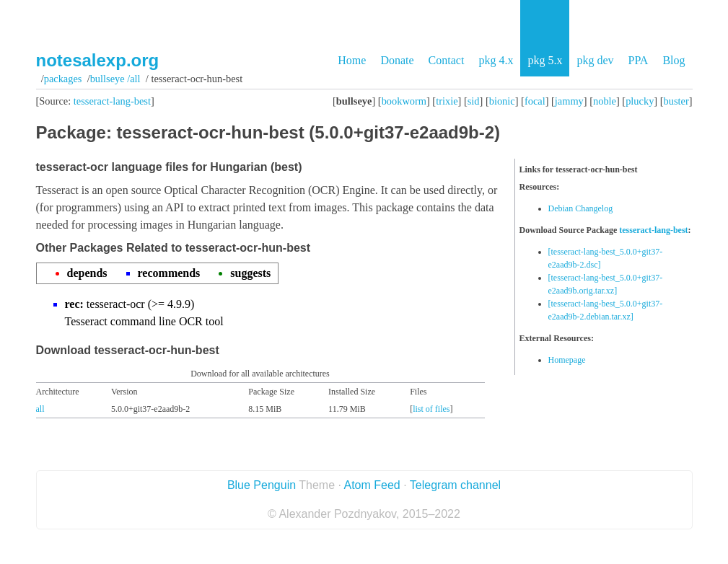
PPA (638, 60)
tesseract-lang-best (112, 101)
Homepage (567, 360)
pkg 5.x (545, 60)
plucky (640, 101)
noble (605, 101)
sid (474, 101)
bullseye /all (115, 79)
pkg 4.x (496, 60)
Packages (63, 79)
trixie (447, 101)
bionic (502, 101)
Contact (447, 60)
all (40, 409)
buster (676, 101)
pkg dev (595, 60)
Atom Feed (372, 485)
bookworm (404, 101)
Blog (674, 60)
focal (535, 101)
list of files (431, 409)
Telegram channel (455, 485)
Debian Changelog (581, 208)
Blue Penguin (262, 485)
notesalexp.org (98, 60)
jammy (569, 101)
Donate (397, 60)
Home (352, 60)
